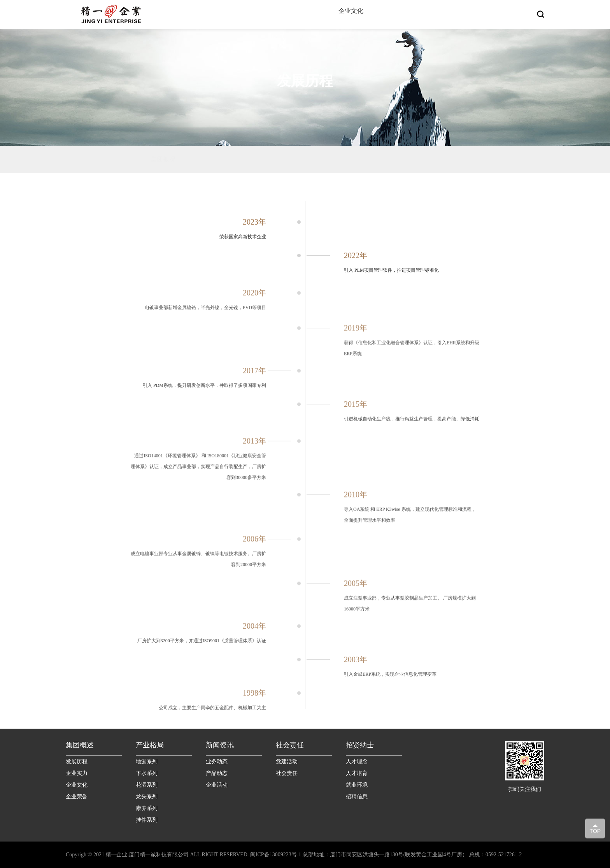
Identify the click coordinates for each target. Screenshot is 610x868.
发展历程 (77, 762)
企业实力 (77, 773)
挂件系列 (147, 820)
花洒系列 (147, 785)
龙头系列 (147, 797)
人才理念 (357, 762)
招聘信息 (357, 797)
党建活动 (287, 762)
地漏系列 (147, 762)
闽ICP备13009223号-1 (276, 855)
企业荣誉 (77, 797)
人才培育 (357, 773)
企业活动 (217, 785)
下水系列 (147, 773)
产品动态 (217, 773)
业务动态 (217, 762)
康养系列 (147, 808)
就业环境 (357, 785)
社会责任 (287, 773)
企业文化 (77, 785)
